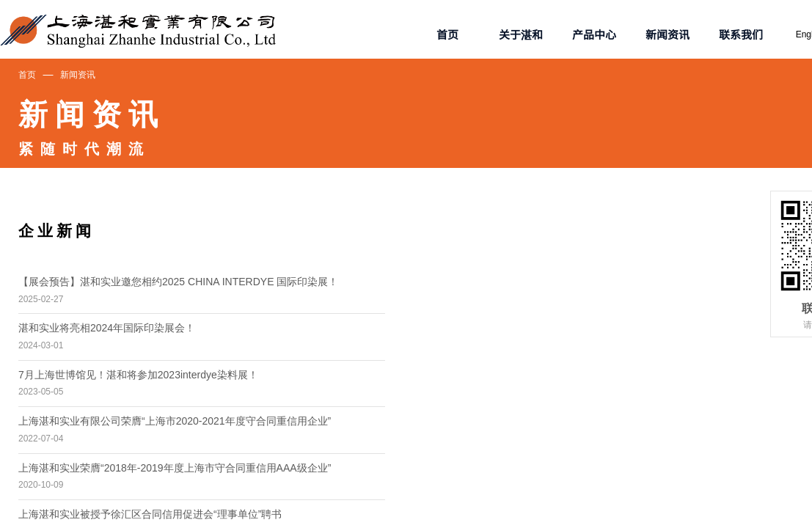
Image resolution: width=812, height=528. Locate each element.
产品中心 (594, 34)
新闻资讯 (78, 75)
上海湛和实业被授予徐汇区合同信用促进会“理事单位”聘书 (150, 514)
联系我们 (741, 34)
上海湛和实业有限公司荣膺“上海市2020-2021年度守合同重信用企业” (175, 421)
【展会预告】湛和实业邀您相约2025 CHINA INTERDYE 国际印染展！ (178, 282)
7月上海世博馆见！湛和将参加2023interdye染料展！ (138, 375)
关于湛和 (521, 34)
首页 (27, 75)
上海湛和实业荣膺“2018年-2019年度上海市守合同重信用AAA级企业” (175, 468)
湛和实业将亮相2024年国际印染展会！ (107, 328)
